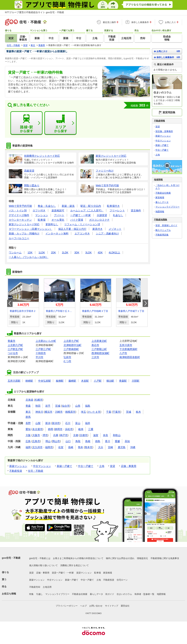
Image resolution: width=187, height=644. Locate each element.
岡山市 (56, 441)
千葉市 (117, 412)
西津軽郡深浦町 (100, 353)
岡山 (48, 441)
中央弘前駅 (45, 381)
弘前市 (67, 357)
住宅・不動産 (36, 471)
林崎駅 (29, 381)
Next (145, 303)
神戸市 (64, 435)
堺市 (45, 435)
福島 (88, 406)
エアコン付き (82, 233)
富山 (78, 423)
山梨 (38, 423)
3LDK (88, 252)
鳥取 (78, 441)
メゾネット (115, 229)
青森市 (12, 341)
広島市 (36, 441)
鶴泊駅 (110, 381)
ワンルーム (15, 252)
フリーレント (117, 210)
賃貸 (112, 466)
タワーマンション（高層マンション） (30, 229)
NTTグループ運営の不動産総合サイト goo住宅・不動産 (35, 12)
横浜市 (49, 412)
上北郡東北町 (99, 341)
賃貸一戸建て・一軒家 (63, 573)
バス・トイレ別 (18, 210)
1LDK (42, 252)
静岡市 (59, 429)
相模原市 (70, 412)
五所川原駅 (14, 381)
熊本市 (89, 447)
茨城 (129, 412)
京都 (76, 435)
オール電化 (58, 220)
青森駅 (123, 381)
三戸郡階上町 (99, 349)
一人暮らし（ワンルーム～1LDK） (29, 257)
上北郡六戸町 (15, 345)
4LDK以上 (114, 252)
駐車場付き (113, 206)
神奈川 (39, 412)
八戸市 (123, 353)
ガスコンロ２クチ (99, 220)
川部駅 (136, 381)
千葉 (109, 412)
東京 (28, 412)
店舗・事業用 (129, 466)
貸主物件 (136, 210)
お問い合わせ (96, 606)
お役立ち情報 (9, 594)
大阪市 (36, 435)
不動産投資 (16, 471)
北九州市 (37, 447)
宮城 (58, 406)
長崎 (71, 447)
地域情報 (158, 180)
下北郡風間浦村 (128, 349)
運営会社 (125, 606)
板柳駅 (60, 381)
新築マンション (18, 466)
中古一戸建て (86, 466)
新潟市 (56, 423)
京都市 (84, 435)
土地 (102, 466)
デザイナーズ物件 (19, 215)
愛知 (28, 429)
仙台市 (66, 406)
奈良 (106, 435)
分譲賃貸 (102, 215)
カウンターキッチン (20, 220)
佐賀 (61, 447)
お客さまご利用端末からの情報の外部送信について (78, 558)
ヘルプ (83, 606)
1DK (30, 252)
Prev (10, 303)
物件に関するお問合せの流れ (120, 558)
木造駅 (85, 381)
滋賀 (96, 435)
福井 (88, 423)
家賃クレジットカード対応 (24, 224)
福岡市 (49, 447)
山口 (68, 441)
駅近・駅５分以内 (91, 206)
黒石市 (95, 345)
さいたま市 (94, 412)
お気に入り (167, 51)
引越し (39, 594)
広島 (28, 441)
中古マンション (42, 466)
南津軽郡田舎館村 (130, 357)
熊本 (81, 447)
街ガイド (110, 594)
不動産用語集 (162, 235)
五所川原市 (126, 345)
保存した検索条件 (167, 57)
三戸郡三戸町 (43, 349)
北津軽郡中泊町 (72, 345)
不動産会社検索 (163, 193)
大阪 (28, 435)
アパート (59, 215)
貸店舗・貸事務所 (164, 131)
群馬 (28, 417)
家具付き (98, 229)
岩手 (48, 406)
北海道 (29, 400)
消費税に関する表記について (75, 565)
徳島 (98, 441)
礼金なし (118, 215)
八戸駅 (98, 381)
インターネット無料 (57, 233)
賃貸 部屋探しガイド (166, 225)
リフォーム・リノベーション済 (82, 224)
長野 (28, 423)
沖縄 (133, 447)
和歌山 (117, 435)
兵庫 (56, 435)
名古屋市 (37, 429)
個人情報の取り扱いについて (43, 565)
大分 (101, 447)
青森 (28, 406)
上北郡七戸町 (71, 341)
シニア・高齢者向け (107, 233)
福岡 (28, 447)
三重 (91, 429)
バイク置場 (77, 220)
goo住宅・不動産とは (40, 558)
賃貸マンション (84, 573)
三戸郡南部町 (71, 349)
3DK (77, 252)
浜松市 (69, 429)
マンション (42, 215)
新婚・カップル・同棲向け (24, 233)
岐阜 (81, 429)
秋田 (38, 406)
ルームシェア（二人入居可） (87, 210)
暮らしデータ (162, 202)
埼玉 (83, 412)
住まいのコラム (124, 594)
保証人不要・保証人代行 (72, 229)
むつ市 (67, 361)
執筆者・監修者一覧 (144, 594)
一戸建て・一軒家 (81, 215)
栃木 (138, 412)
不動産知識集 (161, 220)
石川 (68, 423)
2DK (53, 252)
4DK (100, 252)
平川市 (39, 357)
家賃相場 (160, 197)
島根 (88, 441)
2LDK (65, 252)
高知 (127, 441)
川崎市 (59, 412)
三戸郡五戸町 (15, 349)
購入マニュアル (163, 230)
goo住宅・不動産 (11, 558)
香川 (108, 441)
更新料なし (52, 224)
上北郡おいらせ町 (46, 341)
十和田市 (41, 353)
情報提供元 (142, 558)
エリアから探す (60, 123)
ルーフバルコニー (19, 238)
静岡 (51, 429)
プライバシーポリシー (67, 606)
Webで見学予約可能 (20, 206)
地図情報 (160, 212)
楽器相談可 (58, 210)
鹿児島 (122, 447)
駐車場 (42, 220)
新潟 (48, 423)
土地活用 (47, 587)
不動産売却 (35, 587)
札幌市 (39, 400)
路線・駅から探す (26, 123)
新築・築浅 (68, 206)
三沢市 (95, 357)
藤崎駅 (72, 381)
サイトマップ (112, 606)
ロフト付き (39, 210)
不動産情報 (159, 121)
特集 (31, 594)
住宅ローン (122, 580)
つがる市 (13, 353)
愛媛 (117, 441)
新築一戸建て (64, 466)
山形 (78, 406)
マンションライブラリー (167, 207)
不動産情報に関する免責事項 (165, 558)
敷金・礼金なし (47, 206)
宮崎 (110, 447)
